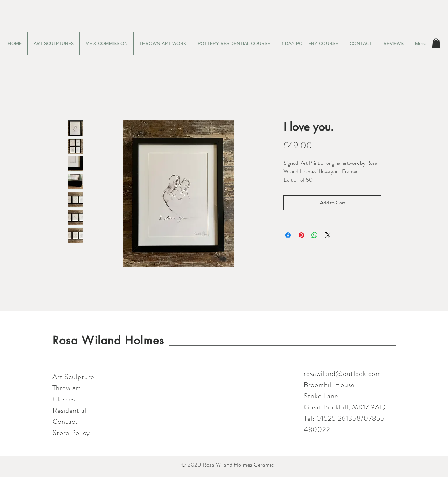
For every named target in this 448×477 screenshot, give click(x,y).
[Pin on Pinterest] (301, 235)
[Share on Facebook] (288, 235)
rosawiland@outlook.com (342, 374)
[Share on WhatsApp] (315, 235)
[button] (436, 43)
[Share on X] (328, 235)
